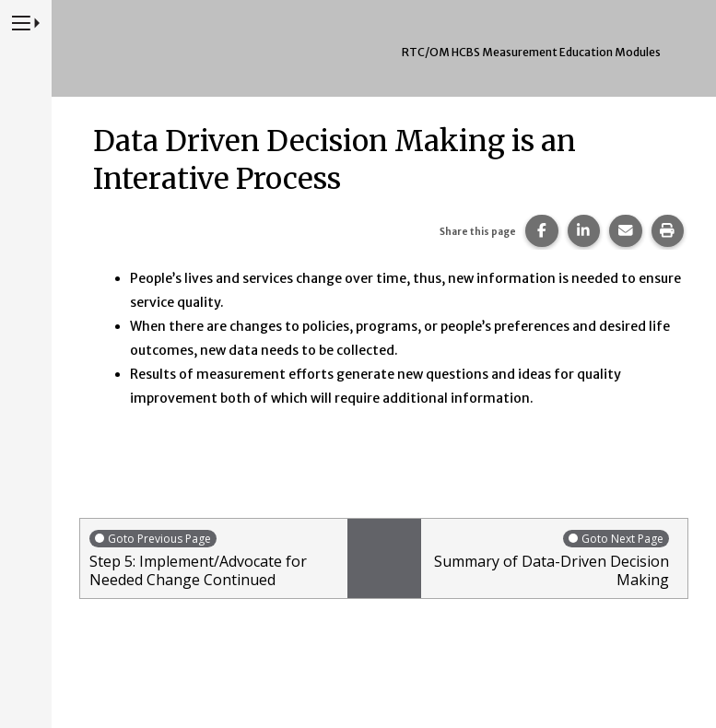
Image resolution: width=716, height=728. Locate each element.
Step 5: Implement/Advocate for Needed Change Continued (214, 559)
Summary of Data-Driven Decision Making (550, 559)
